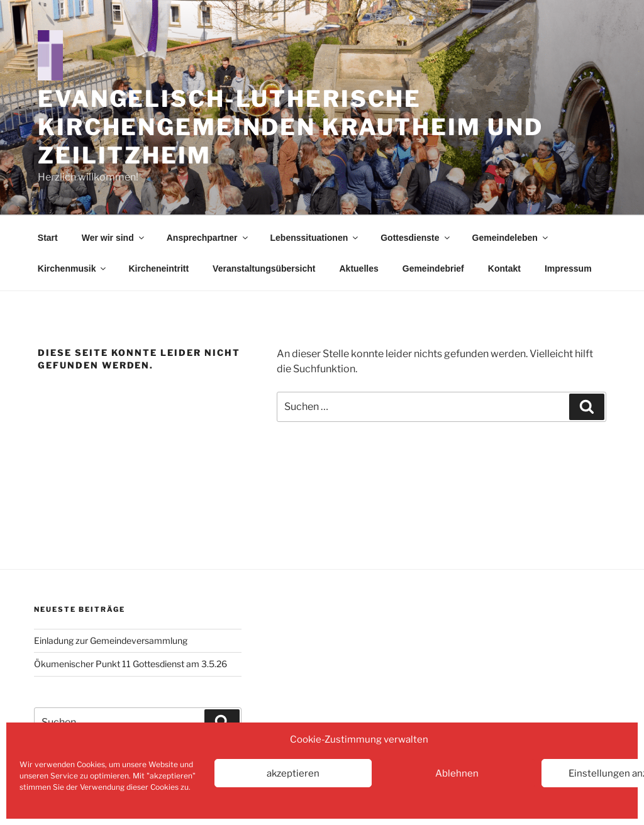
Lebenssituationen (315, 238)
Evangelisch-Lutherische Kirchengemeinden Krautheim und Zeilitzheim (290, 127)
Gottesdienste (416, 238)
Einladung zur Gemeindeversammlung (111, 640)
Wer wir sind (114, 238)
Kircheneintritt (158, 269)
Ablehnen (457, 773)
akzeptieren (293, 773)
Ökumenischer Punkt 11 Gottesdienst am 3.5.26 (130, 664)
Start (48, 238)
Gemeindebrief (433, 269)
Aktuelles (359, 269)
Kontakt (504, 269)
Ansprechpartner (208, 238)
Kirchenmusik (73, 269)
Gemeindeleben (511, 238)
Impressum (568, 269)
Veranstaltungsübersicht (264, 269)
